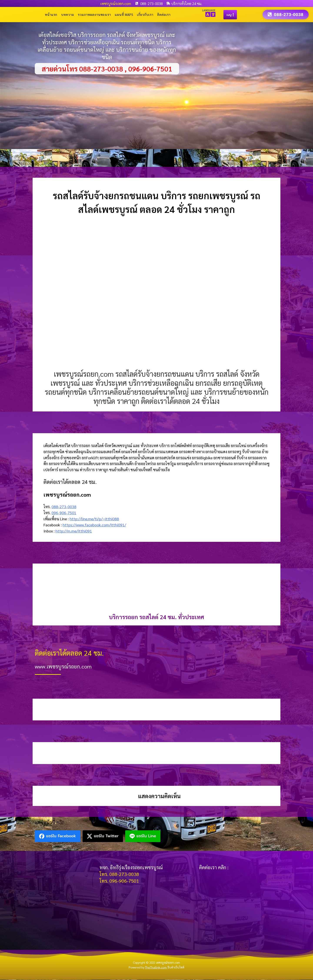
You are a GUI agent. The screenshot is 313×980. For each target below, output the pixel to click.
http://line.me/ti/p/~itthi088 (94, 519)
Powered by (148, 967)
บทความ (67, 15)
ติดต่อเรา (164, 15)
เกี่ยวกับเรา (145, 15)
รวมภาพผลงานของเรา (94, 15)
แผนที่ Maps (124, 15)
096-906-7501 (64, 513)
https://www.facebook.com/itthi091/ (94, 525)
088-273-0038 (64, 507)
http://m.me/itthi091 (74, 531)
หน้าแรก (51, 15)
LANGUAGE (209, 10)
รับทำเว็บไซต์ (176, 967)
